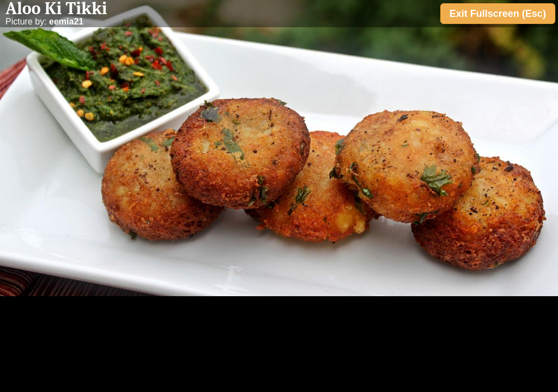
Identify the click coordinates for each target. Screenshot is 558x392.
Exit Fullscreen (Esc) (498, 14)
